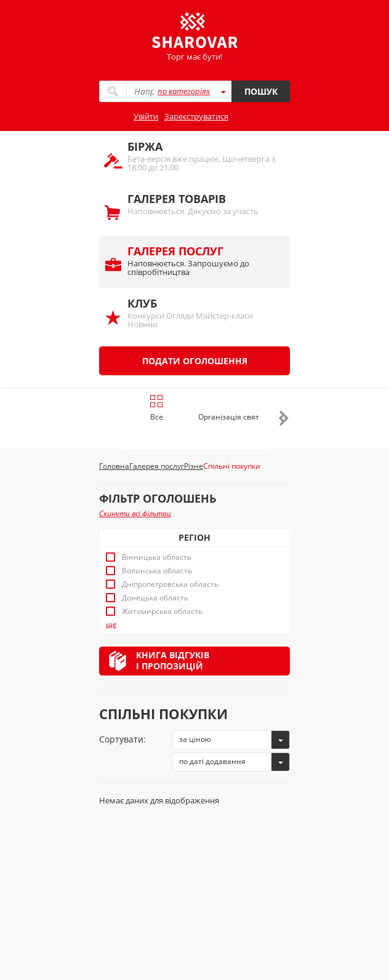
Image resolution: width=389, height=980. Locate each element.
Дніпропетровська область (170, 584)
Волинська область (157, 571)
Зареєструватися (196, 116)
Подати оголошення (195, 361)
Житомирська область (162, 612)
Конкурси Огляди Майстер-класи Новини (203, 313)
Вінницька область (157, 557)
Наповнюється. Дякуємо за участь (203, 204)
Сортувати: (122, 739)
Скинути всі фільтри (135, 513)
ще (111, 624)
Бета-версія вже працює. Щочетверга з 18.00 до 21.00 (203, 156)
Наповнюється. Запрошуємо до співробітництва (203, 261)
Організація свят (229, 417)
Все (157, 408)
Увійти (146, 116)
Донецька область (155, 598)
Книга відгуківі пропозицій (173, 660)
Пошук (261, 91)
